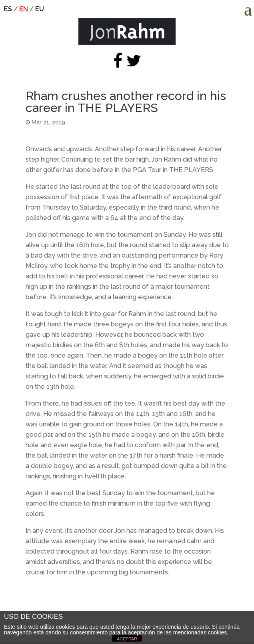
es (8, 9)
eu (40, 9)
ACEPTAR (127, 639)
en (24, 9)
